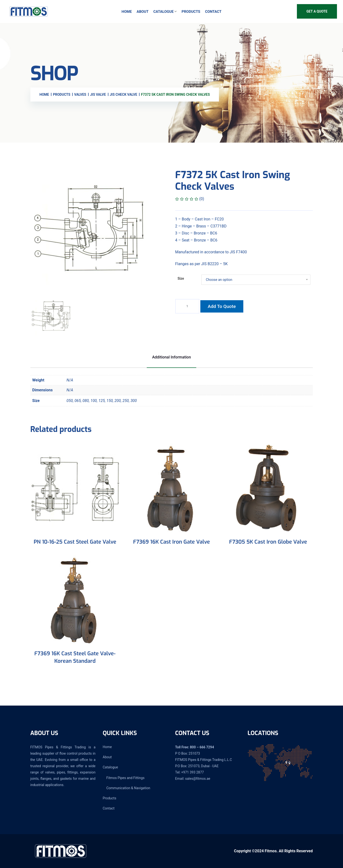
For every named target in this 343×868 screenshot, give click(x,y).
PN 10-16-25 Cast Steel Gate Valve (75, 542)
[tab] (52, 316)
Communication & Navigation (128, 788)
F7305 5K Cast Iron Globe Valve (268, 542)
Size (181, 278)
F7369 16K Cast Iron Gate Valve (172, 542)
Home (127, 12)
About (143, 12)
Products (191, 12)
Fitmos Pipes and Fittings (126, 778)
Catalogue (163, 12)
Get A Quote (317, 11)
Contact (213, 12)
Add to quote (222, 306)
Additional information (171, 357)
